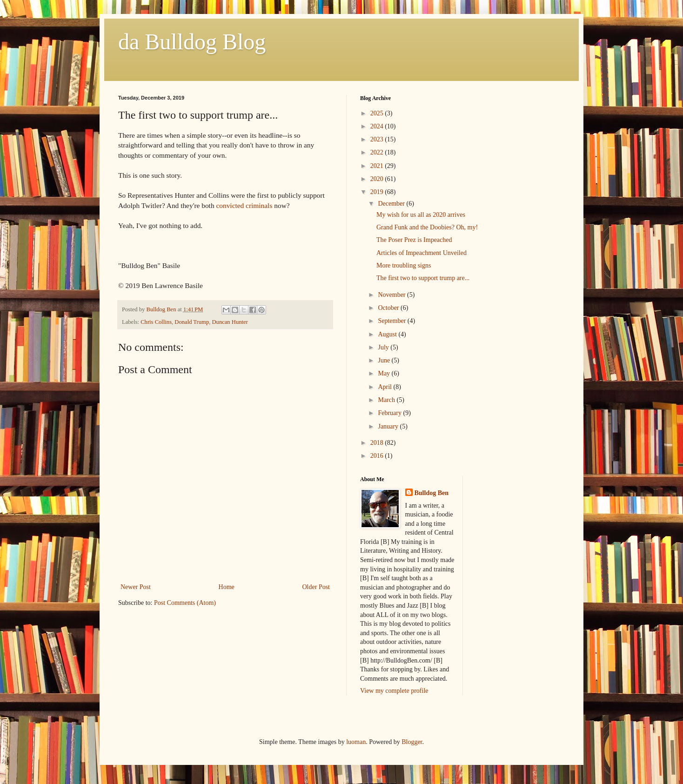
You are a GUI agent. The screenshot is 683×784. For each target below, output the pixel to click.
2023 (378, 139)
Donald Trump (192, 322)
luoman (356, 742)
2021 (378, 166)
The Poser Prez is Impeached (414, 240)
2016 (378, 456)
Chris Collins (156, 322)
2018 (378, 443)
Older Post (316, 587)
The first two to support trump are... (423, 278)
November (392, 295)
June (385, 360)
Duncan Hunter (230, 322)
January (389, 426)
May (385, 373)
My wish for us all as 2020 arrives (421, 215)
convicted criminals (244, 205)
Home (227, 587)
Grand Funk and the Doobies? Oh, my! (427, 227)
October (389, 308)
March (387, 400)
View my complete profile (394, 691)
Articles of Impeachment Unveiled (422, 253)
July (384, 347)
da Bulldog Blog (192, 42)
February (390, 413)
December (392, 204)
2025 (378, 113)
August (388, 334)
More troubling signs (404, 265)
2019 (378, 192)
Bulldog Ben (432, 493)
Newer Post (136, 587)
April (385, 387)
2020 (378, 179)
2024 (378, 126)
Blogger (412, 742)
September (392, 321)
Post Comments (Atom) (185, 603)
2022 (378, 152)
